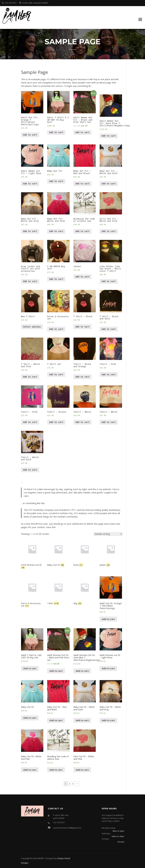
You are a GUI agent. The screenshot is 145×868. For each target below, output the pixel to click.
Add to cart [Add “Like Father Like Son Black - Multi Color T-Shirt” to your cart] (109, 281)
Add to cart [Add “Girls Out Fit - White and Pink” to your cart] (109, 231)
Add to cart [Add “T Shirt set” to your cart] (56, 375)
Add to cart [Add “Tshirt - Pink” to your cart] (109, 375)
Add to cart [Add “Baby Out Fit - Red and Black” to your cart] (83, 184)
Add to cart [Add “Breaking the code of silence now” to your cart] (83, 231)
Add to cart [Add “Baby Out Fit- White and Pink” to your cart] (56, 231)
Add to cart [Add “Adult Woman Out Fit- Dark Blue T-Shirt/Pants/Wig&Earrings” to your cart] (109, 136)
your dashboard (75, 524)
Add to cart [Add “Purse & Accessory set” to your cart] (56, 329)
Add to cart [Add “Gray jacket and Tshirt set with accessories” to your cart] (30, 281)
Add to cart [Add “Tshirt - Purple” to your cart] (56, 422)
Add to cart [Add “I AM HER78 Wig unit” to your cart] (56, 279)
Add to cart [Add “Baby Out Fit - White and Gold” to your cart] (109, 184)
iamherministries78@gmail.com (67, 828)
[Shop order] (108, 534)
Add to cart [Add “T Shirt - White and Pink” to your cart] (30, 377)
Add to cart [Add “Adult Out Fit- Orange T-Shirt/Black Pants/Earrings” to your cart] (30, 135)
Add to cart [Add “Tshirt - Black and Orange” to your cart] (83, 377)
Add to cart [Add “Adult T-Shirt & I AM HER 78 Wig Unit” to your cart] (56, 132)
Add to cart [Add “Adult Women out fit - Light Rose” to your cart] (30, 184)
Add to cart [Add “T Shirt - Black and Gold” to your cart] (109, 329)
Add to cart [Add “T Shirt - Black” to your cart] (83, 327)
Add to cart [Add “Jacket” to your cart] (83, 277)
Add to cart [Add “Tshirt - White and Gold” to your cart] (30, 470)
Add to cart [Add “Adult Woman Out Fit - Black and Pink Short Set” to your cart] (83, 132)
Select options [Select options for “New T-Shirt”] (32, 327)
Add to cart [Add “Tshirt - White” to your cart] (83, 422)
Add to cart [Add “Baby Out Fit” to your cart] (56, 181)
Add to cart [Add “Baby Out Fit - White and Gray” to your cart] (30, 231)
